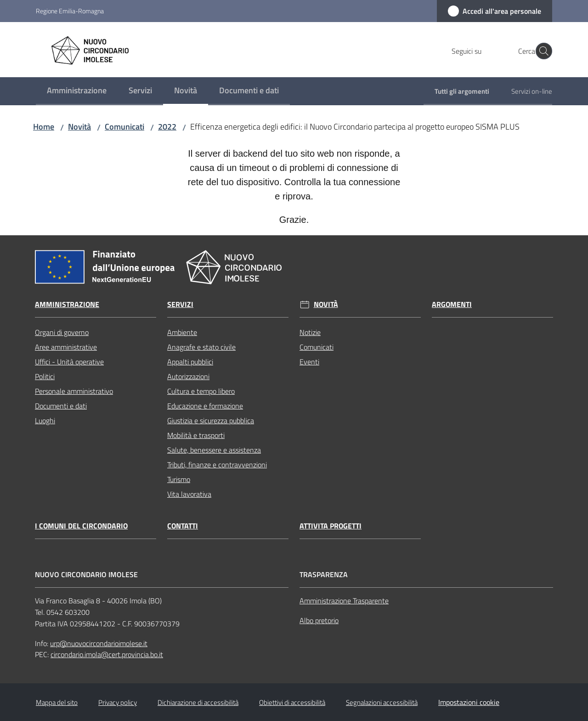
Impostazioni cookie (469, 702)
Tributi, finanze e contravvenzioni (217, 465)
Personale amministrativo (74, 391)
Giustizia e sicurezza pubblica (211, 420)
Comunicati (124, 127)
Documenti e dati (61, 406)
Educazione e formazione (205, 406)
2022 (167, 127)
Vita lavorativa (189, 494)
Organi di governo (62, 332)
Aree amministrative (66, 347)
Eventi (309, 362)
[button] (541, 51)
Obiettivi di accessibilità (292, 702)
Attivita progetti (331, 526)
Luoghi (45, 420)
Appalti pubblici (190, 362)
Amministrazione (67, 304)
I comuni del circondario (81, 526)
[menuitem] (77, 91)
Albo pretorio (319, 620)
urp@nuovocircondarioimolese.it (99, 643)
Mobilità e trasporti (196, 435)
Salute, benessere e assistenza (214, 450)
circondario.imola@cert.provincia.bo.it (107, 654)
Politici (45, 376)
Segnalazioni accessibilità (382, 702)
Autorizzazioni (188, 376)
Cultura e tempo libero (201, 391)
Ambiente (182, 332)
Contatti (183, 526)
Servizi (180, 304)
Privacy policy (118, 702)
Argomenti (452, 304)
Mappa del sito (57, 702)
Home (44, 127)
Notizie (310, 332)
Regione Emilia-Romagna (70, 11)
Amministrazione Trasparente (344, 601)
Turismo (179, 479)
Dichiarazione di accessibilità (198, 702)
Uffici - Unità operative (69, 362)
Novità (79, 127)
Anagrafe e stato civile (201, 347)
